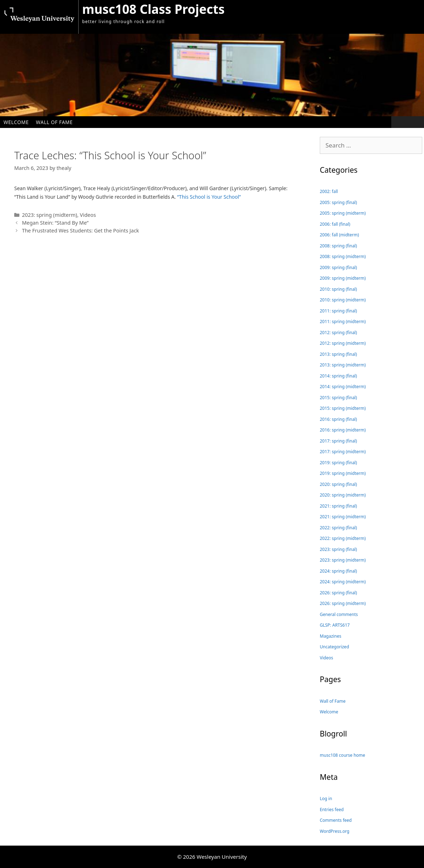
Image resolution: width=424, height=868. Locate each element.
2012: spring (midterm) (343, 343)
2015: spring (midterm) (343, 408)
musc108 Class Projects (153, 9)
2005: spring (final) (338, 202)
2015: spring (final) (338, 398)
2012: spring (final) (338, 333)
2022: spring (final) (338, 528)
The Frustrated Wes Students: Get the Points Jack (81, 231)
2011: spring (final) (338, 311)
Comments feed (336, 820)
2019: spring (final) (338, 463)
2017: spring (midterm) (343, 452)
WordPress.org (335, 831)
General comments (339, 614)
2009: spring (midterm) (343, 278)
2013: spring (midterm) (343, 365)
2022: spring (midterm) (343, 538)
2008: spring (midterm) (343, 256)
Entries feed (332, 810)
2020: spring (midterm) (343, 495)
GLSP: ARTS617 (335, 625)
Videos (88, 215)
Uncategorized (334, 647)
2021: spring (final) (338, 506)
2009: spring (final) (338, 267)
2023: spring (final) (338, 549)
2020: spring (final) (338, 484)
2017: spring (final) (338, 441)
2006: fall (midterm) (339, 235)
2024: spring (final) (338, 571)
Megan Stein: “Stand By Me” (55, 223)
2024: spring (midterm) (343, 582)
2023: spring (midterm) (50, 215)
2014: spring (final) (338, 376)
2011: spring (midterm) (343, 322)
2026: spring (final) (338, 593)
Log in (326, 799)
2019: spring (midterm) (343, 473)
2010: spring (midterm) (343, 300)
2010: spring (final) (338, 289)
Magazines (330, 636)
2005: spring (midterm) (343, 213)
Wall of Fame (54, 122)
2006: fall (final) (335, 224)
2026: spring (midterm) (343, 603)
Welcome (16, 122)
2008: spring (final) (338, 246)
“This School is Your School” (209, 197)
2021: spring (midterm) (343, 517)
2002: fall (329, 191)
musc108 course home (343, 755)
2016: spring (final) (338, 419)
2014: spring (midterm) (343, 387)
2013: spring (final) (338, 354)
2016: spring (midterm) (343, 430)
